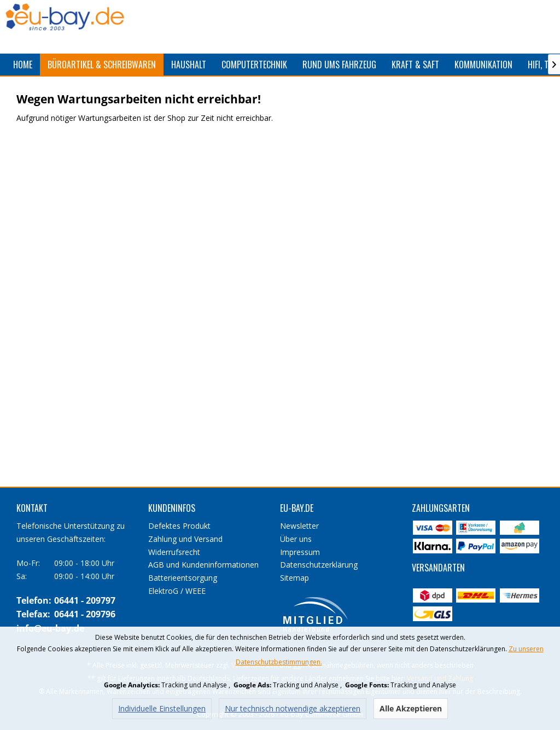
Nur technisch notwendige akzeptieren (293, 708)
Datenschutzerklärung (319, 565)
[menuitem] (23, 65)
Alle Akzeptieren (411, 708)
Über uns (296, 539)
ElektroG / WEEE (177, 591)
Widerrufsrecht (174, 552)
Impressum (300, 552)
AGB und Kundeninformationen (203, 565)
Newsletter (299, 526)
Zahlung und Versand (185, 539)
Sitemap (294, 578)
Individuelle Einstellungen (162, 708)
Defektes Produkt (179, 526)
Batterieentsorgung (183, 578)
